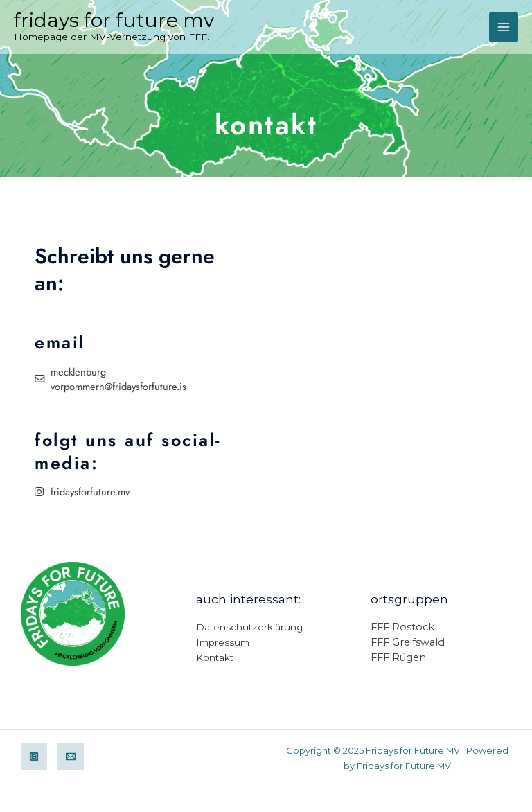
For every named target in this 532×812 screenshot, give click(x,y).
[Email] (71, 757)
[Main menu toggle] (504, 27)
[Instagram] (34, 757)
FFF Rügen (398, 657)
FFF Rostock (402, 627)
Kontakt (215, 657)
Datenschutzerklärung (249, 627)
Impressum (223, 642)
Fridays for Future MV (114, 20)
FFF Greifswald (408, 642)
